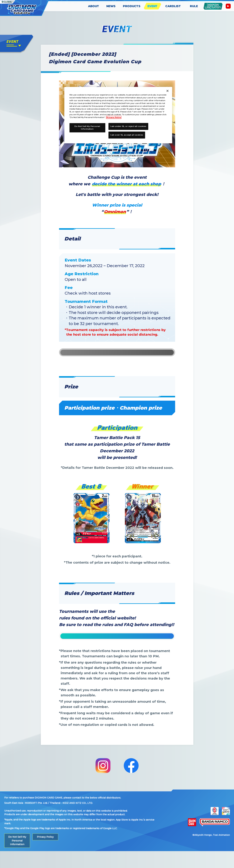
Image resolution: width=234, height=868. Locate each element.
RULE (194, 6)
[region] (118, 115)
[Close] (167, 91)
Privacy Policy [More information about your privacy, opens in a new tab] (114, 117)
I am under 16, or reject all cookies (128, 126)
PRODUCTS (132, 6)
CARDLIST (173, 6)
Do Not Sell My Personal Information (17, 857)
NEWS (111, 6)
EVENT (152, 6)
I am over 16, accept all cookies (127, 135)
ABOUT (94, 6)
